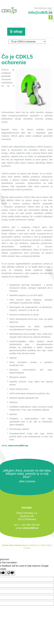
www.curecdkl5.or (17, 445)
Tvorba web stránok (11, 545)
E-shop (16, 31)
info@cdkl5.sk (30, 528)
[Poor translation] (11, 573)
